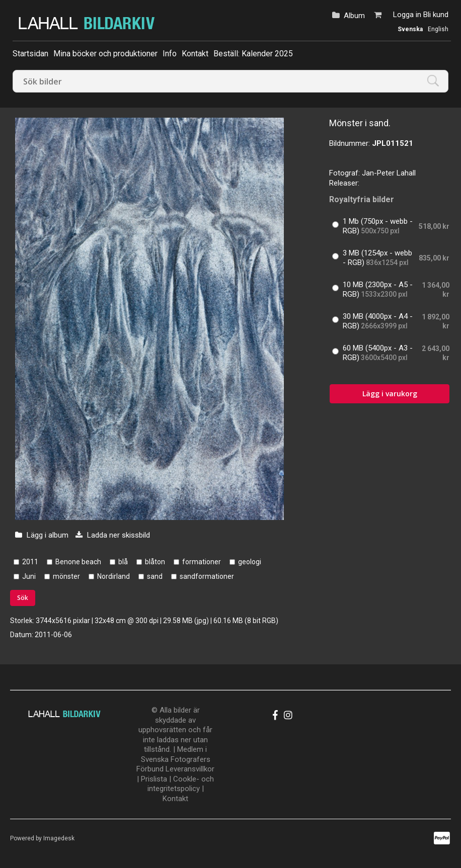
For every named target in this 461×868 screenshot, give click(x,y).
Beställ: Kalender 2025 (253, 54)
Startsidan (30, 54)
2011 (30, 562)
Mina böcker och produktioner (105, 54)
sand (155, 576)
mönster (66, 576)
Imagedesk (59, 838)
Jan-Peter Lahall (389, 173)
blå (123, 562)
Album (354, 16)
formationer (202, 562)
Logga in (407, 15)
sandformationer (207, 576)
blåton (155, 562)
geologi (250, 562)
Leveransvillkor (190, 769)
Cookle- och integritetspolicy (181, 784)
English (438, 29)
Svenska (410, 29)
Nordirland (113, 576)
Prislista (154, 779)
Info (170, 54)
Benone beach (78, 562)
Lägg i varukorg (390, 394)
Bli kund (436, 15)
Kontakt (195, 54)
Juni (29, 576)
